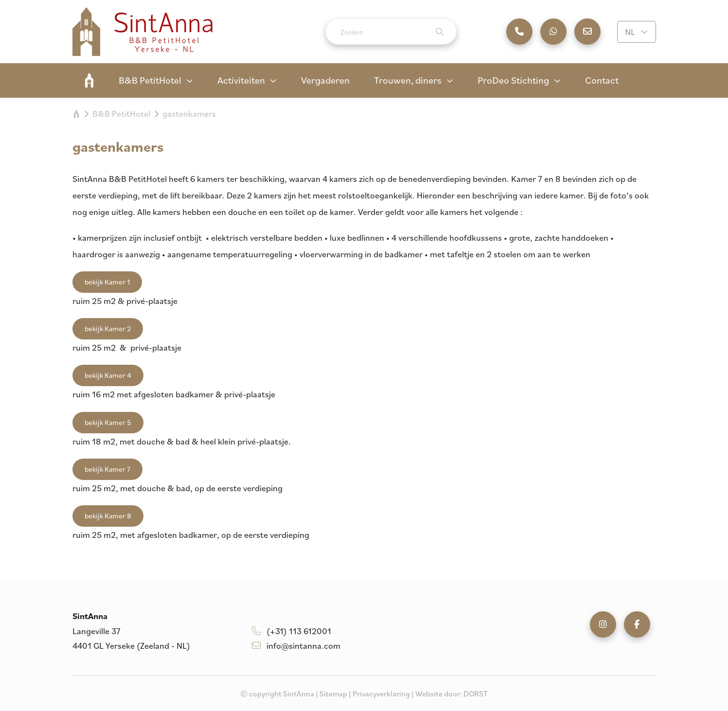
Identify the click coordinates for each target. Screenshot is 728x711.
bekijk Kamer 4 (108, 375)
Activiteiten (241, 80)
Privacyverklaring (381, 693)
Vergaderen (325, 80)
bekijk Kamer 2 (108, 329)
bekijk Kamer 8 (108, 516)
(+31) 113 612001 (292, 631)
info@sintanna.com (296, 646)
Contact (602, 80)
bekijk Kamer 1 (107, 282)
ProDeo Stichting (513, 80)
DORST (476, 693)
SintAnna (89, 80)
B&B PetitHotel (150, 80)
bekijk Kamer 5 (108, 422)
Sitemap (333, 693)
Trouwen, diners (408, 80)
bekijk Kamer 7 (107, 469)
